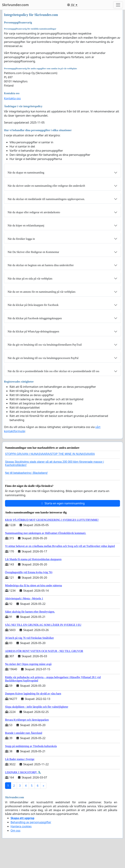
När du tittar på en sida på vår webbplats (30, 279)
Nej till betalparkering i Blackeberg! (26, 473)
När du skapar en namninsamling (26, 173)
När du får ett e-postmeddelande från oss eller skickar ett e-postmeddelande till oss (53, 371)
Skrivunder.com (15, 5)
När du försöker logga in (21, 239)
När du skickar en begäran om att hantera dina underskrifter (41, 265)
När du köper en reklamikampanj (26, 225)
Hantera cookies (21, 826)
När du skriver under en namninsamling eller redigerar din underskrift (46, 186)
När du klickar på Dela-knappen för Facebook (33, 305)
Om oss (15, 831)
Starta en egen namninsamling (63, 503)
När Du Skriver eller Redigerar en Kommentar (33, 252)
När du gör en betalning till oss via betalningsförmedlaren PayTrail (45, 345)
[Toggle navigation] (118, 5)
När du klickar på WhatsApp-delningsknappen (33, 331)
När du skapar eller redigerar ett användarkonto (34, 212)
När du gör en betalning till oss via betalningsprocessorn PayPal (43, 358)
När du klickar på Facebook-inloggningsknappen (35, 318)
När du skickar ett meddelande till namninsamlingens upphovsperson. (46, 199)
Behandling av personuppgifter (31, 822)
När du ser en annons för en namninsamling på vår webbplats (42, 292)
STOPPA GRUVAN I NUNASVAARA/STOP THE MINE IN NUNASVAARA (50, 454)
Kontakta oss (12, 98)
